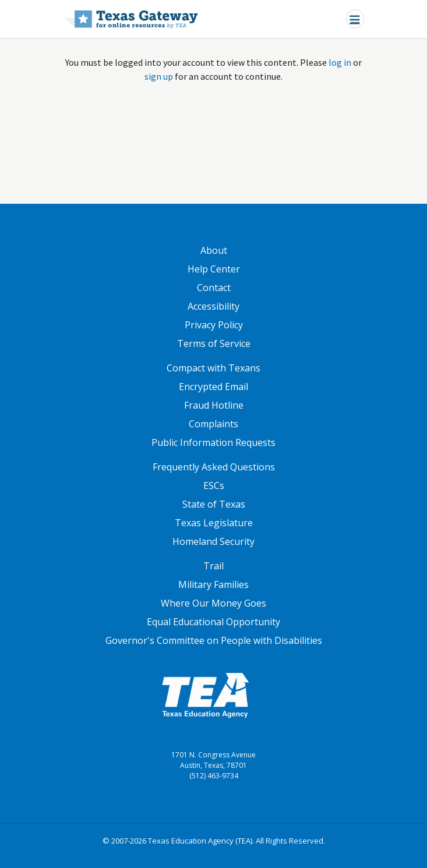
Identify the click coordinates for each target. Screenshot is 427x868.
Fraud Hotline (214, 405)
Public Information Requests (213, 442)
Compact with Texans (213, 368)
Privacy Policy (214, 325)
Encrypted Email (213, 387)
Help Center (214, 269)
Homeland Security (213, 541)
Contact (214, 288)
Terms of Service (214, 343)
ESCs (214, 486)
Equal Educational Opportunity (213, 622)
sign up (159, 76)
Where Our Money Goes (213, 603)
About (214, 250)
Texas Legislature (214, 523)
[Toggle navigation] (355, 19)
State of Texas (214, 504)
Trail (213, 566)
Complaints (213, 424)
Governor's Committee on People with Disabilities (214, 640)
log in (340, 62)
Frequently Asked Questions (214, 467)
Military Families (213, 584)
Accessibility (213, 306)
